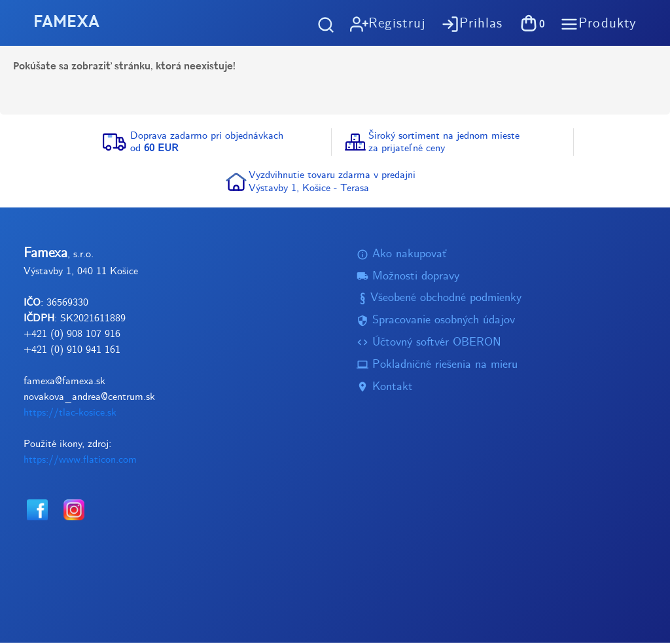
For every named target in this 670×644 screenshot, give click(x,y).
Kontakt (385, 388)
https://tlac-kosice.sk (70, 414)
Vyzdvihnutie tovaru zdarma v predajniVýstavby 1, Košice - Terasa (332, 183)
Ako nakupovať (402, 256)
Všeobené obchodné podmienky (439, 300)
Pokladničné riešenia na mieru (437, 366)
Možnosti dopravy (408, 278)
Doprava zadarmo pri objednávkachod (207, 143)
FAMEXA (68, 23)
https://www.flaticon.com (80, 461)
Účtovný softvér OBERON (429, 344)
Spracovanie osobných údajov (436, 322)
